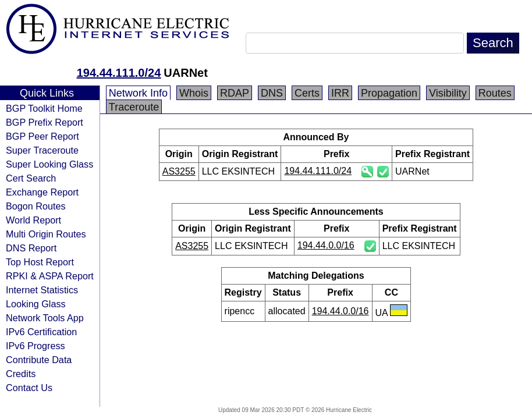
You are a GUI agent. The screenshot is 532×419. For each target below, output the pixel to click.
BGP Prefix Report (45, 122)
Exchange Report (42, 192)
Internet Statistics (42, 290)
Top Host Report (40, 262)
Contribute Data (39, 360)
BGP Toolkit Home (44, 108)
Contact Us (29, 388)
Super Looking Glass (49, 164)
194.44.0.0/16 (326, 245)
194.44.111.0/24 (119, 73)
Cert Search (31, 178)
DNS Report (31, 248)
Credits (21, 374)
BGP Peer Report (42, 136)
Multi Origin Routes (46, 234)
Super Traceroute (42, 150)
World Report (33, 220)
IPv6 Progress (36, 346)
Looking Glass (36, 304)
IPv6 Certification (41, 332)
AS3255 (179, 171)
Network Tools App (45, 318)
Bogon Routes (36, 206)
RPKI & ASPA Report (50, 276)
